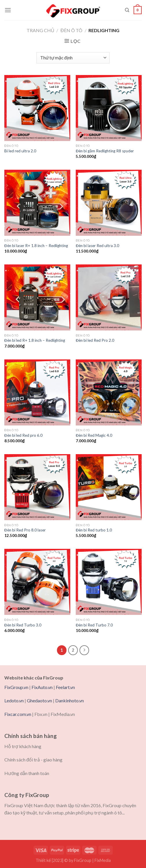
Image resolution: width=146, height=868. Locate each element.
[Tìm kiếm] (127, 10)
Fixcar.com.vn (18, 714)
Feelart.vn (65, 687)
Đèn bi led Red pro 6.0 (23, 435)
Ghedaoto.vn (39, 700)
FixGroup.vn (16, 687)
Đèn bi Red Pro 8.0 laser (25, 530)
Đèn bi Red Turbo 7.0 (94, 625)
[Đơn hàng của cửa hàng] (73, 58)
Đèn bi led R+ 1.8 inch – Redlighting (35, 340)
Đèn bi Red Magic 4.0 (94, 435)
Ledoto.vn (14, 700)
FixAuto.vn (42, 687)
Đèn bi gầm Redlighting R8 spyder (105, 151)
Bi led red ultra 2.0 (20, 151)
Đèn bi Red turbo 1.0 (94, 530)
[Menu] (8, 10)
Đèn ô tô (71, 30)
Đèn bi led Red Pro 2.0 (95, 340)
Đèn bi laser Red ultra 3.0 (97, 246)
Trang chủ (40, 30)
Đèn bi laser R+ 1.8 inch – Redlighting (36, 246)
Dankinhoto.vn (70, 700)
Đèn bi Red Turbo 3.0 (23, 625)
